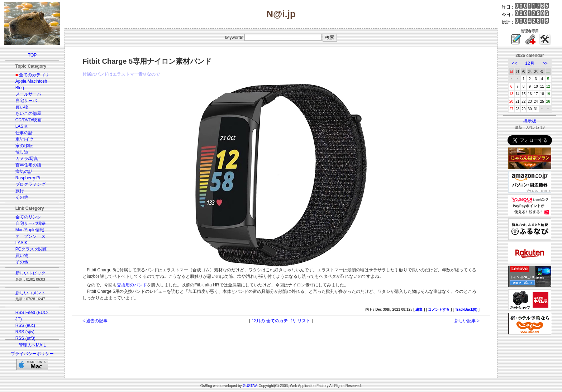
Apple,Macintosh (31, 81)
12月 (530, 63)
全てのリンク (28, 217)
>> (545, 63)
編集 (419, 309)
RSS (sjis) (25, 332)
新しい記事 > (467, 321)
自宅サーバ (26, 101)
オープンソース (30, 236)
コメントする (439, 309)
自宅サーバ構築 (30, 223)
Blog (20, 88)
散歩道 (22, 152)
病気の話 (24, 171)
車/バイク (25, 139)
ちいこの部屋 (28, 113)
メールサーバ (28, 94)
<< (514, 63)
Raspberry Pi (28, 178)
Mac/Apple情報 (30, 230)
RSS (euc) (25, 325)
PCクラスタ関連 (31, 249)
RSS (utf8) (25, 338)
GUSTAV (250, 386)
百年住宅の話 (28, 165)
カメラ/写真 (27, 159)
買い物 (22, 107)
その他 (22, 197)
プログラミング (30, 184)
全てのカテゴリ (34, 75)
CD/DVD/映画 (28, 120)
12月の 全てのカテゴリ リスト (281, 321)
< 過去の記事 (95, 321)
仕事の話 (24, 133)
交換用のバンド (132, 285)
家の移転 (24, 146)
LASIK (22, 126)
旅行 (20, 191)
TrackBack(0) (466, 309)
